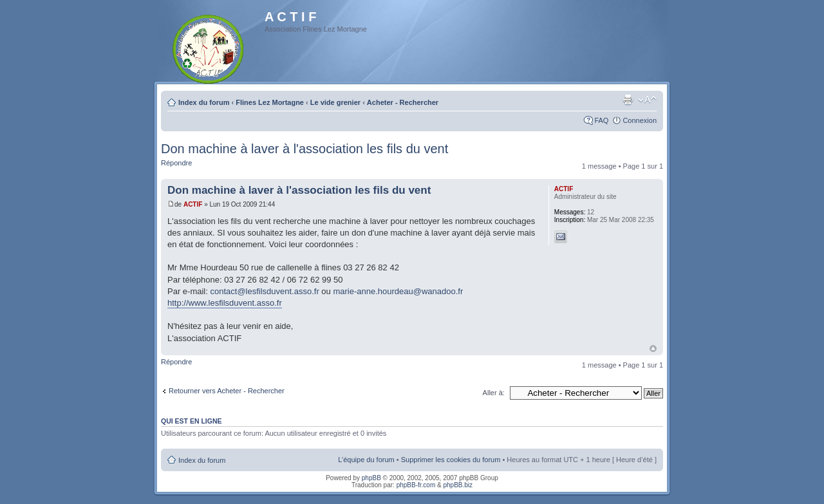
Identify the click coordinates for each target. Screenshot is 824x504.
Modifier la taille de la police (647, 100)
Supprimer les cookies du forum (451, 460)
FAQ (601, 120)
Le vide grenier (335, 102)
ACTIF (193, 204)
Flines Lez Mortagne (270, 102)
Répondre (176, 163)
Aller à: (494, 393)
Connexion (640, 120)
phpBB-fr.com (416, 485)
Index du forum (204, 102)
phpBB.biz (458, 485)
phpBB (371, 478)
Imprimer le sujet (628, 100)
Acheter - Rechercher (403, 102)
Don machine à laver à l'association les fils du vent (304, 149)
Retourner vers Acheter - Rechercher (227, 391)
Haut (653, 349)
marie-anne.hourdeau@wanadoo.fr (398, 291)
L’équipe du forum (366, 460)
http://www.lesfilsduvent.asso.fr (225, 303)
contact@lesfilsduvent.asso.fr (264, 291)
